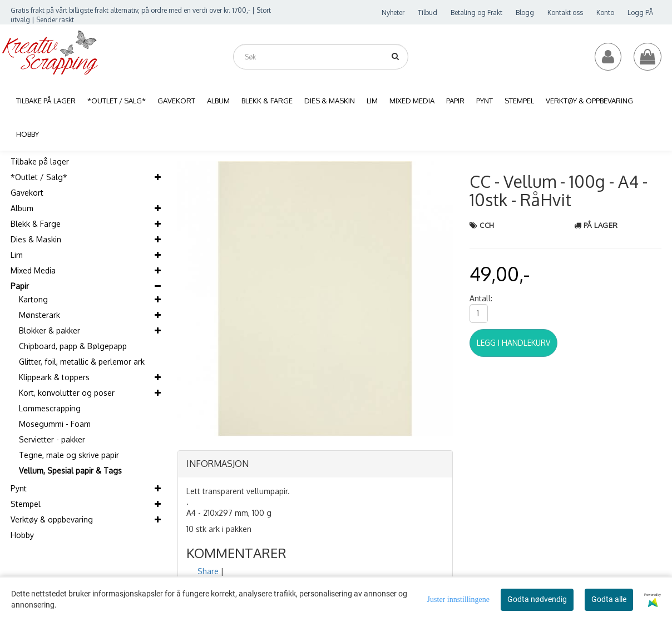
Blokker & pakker (50, 330)
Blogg (525, 13)
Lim (17, 255)
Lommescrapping (50, 408)
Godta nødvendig (537, 599)
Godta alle (609, 599)
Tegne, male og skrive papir (69, 455)
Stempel (26, 504)
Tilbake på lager (40, 161)
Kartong (33, 299)
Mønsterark (39, 315)
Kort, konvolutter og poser (67, 393)
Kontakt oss (565, 13)
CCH (487, 225)
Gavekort (27, 193)
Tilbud (428, 13)
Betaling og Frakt (476, 13)
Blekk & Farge (36, 224)
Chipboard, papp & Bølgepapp (73, 346)
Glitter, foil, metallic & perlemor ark (82, 362)
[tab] (315, 464)
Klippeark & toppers (54, 377)
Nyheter (393, 13)
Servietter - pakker (52, 439)
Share (208, 571)
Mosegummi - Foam (55, 424)
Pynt (19, 488)
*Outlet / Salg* (39, 177)
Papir (20, 286)
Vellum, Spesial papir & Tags (70, 471)
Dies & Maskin (36, 239)
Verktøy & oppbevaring (52, 519)
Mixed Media (33, 270)
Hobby (22, 535)
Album (22, 208)
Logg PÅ (640, 13)
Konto (605, 13)
